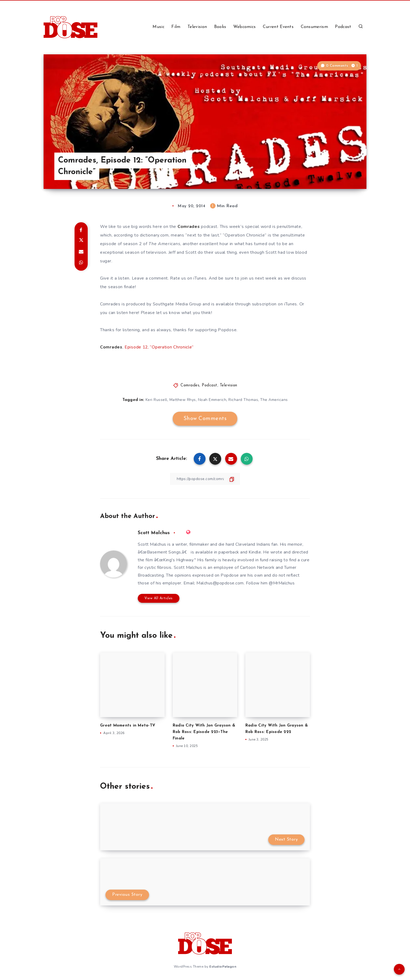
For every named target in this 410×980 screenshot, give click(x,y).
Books (220, 27)
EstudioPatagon (223, 966)
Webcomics (245, 27)
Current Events (278, 27)
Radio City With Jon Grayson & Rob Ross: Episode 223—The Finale (205, 732)
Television (197, 27)
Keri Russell (156, 400)
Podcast (343, 27)
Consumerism (314, 27)
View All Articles (159, 598)
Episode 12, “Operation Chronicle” (160, 347)
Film (176, 27)
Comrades (190, 385)
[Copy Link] (205, 479)
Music (158, 27)
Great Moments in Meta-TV (128, 725)
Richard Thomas (243, 400)
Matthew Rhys (183, 400)
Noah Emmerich (212, 400)
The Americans (274, 400)
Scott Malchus (154, 533)
